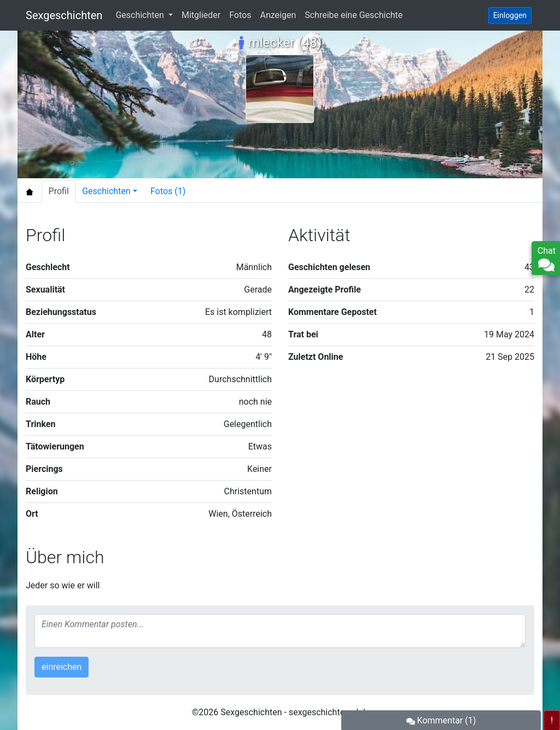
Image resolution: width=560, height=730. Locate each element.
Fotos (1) (168, 191)
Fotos (240, 15)
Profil (59, 191)
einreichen (62, 667)
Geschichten (141, 15)
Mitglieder (201, 15)
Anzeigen (278, 15)
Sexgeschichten (64, 15)
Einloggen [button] (510, 15)
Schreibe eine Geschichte (354, 15)
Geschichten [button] (106, 191)
